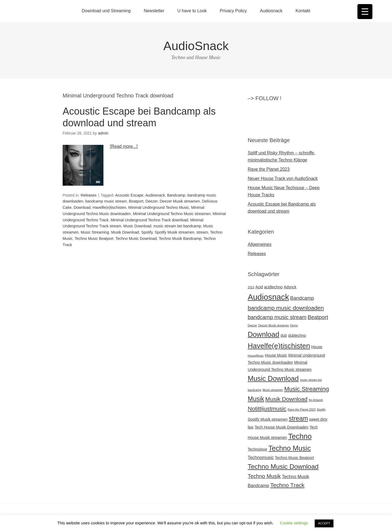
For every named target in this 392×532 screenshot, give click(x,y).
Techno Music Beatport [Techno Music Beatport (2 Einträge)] (294, 458)
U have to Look (192, 11)
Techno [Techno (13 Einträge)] (300, 436)
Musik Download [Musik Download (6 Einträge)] (287, 399)
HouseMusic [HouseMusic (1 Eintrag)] (256, 356)
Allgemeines (260, 244)
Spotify (147, 232)
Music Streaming (95, 232)
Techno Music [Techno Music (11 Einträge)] (290, 448)
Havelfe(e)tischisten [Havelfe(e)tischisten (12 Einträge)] (279, 346)
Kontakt (303, 11)
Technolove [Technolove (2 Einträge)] (257, 449)
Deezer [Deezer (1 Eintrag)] (252, 325)
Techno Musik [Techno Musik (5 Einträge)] (264, 476)
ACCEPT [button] (324, 523)
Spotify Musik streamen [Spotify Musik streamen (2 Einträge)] (268, 419)
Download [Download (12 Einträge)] (264, 334)
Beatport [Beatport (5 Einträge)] (318, 317)
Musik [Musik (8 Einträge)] (256, 399)
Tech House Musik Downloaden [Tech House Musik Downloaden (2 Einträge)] (282, 427)
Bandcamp (176, 195)
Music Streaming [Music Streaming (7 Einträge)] (307, 389)
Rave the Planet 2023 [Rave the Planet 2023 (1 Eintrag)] (302, 409)
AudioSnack (196, 46)
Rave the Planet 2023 (269, 169)
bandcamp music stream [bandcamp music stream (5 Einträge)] (277, 317)
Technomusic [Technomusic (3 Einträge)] (261, 457)
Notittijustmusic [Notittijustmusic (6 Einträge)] (267, 409)
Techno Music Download (136, 239)
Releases (88, 195)
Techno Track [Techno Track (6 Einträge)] (287, 485)
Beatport (136, 201)
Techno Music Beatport (94, 239)
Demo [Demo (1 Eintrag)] (294, 325)
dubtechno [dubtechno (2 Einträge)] (297, 335)
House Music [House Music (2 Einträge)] (276, 355)
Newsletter (154, 11)
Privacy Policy (233, 11)
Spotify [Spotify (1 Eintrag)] (321, 409)
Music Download (137, 226)
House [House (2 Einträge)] (317, 347)
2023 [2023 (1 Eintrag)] (251, 287)
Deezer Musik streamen (180, 201)
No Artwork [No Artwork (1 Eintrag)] (316, 400)
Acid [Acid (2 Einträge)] (259, 287)
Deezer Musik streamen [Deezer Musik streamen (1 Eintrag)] (274, 325)
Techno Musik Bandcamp (180, 239)
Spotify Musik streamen (174, 232)
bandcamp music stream (106, 201)
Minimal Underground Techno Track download (149, 220)
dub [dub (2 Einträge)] (284, 335)
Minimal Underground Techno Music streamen (172, 214)
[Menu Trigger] (365, 12)
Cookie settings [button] (294, 523)
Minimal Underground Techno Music (159, 207)
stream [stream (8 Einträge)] (298, 418)
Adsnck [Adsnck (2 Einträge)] (290, 287)
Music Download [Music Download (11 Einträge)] (273, 378)
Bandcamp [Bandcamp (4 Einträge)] (302, 298)
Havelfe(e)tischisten (110, 207)
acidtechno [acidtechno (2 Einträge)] (273, 287)
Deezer (151, 201)
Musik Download (125, 232)
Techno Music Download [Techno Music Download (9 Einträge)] (283, 467)
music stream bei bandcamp (177, 226)
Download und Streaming (106, 11)
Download (82, 207)
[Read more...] (124, 146)
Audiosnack (271, 11)
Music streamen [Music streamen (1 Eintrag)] (273, 390)
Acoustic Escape (129, 195)
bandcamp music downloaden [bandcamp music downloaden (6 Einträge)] (286, 308)
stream (202, 232)
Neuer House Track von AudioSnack (283, 178)
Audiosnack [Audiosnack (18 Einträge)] (268, 297)
